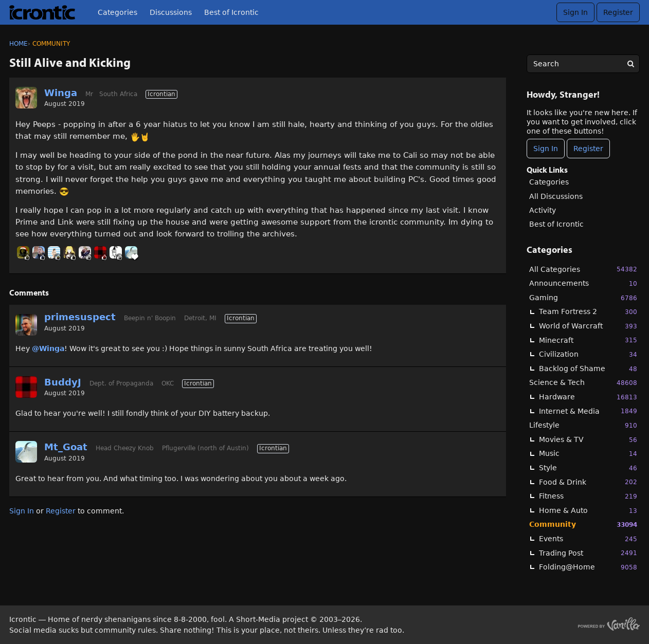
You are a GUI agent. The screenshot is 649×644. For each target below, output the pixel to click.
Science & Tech (583, 383)
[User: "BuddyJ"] (100, 252)
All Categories (583, 269)
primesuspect (80, 317)
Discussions (171, 12)
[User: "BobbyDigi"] (54, 252)
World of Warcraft (588, 326)
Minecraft (588, 340)
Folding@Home (588, 567)
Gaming (583, 298)
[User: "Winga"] (26, 98)
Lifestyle (583, 425)
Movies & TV (588, 440)
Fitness (588, 496)
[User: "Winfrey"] (116, 252)
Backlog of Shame (588, 369)
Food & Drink (588, 482)
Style (588, 468)
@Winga (48, 348)
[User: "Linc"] (39, 252)
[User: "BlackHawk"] (23, 252)
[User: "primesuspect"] (26, 325)
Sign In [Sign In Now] (546, 149)
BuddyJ (63, 382)
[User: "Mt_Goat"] (131, 252)
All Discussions (556, 196)
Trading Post (588, 553)
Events (588, 539)
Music (588, 454)
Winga (61, 93)
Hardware (588, 397)
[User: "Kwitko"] (85, 252)
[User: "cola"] (69, 252)
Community (583, 525)
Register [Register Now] (588, 149)
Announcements (583, 283)
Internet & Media (588, 411)
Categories (118, 12)
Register (618, 12)
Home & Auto (588, 511)
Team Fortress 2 (588, 312)
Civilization (588, 354)
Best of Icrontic (231, 12)
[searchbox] (583, 64)
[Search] (630, 64)
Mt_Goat (66, 447)
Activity (543, 210)
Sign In (575, 12)
